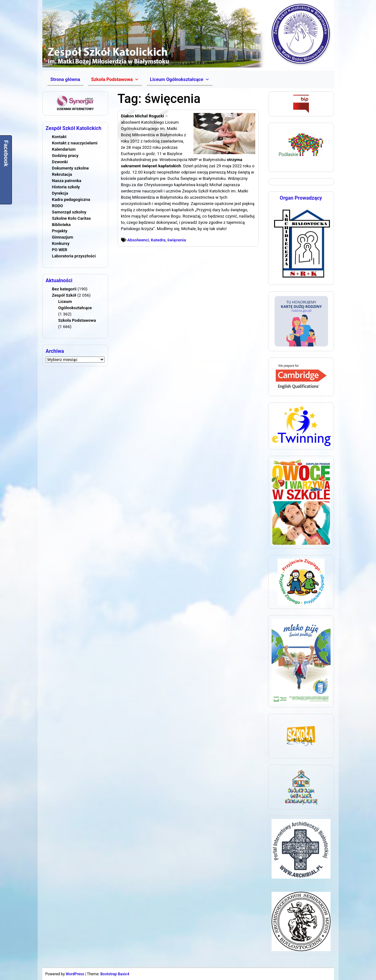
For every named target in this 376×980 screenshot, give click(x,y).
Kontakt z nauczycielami (75, 143)
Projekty (60, 231)
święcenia (177, 240)
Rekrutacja (62, 174)
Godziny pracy (65, 156)
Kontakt (59, 137)
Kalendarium (64, 149)
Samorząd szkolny (69, 212)
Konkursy (61, 243)
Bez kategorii (64, 289)
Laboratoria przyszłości (74, 256)
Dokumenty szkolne (71, 168)
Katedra (158, 240)
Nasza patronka (67, 181)
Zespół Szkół (64, 295)
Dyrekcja (60, 193)
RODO (58, 206)
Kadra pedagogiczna (71, 199)
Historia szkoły (66, 187)
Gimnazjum (63, 237)
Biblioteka (61, 225)
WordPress (75, 974)
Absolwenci (138, 240)
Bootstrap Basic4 (115, 974)
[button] (115, 79)
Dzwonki (60, 162)
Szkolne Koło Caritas (71, 218)
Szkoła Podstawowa (77, 320)
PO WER (60, 250)
